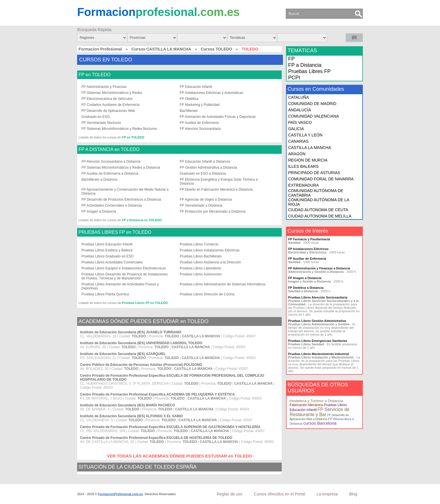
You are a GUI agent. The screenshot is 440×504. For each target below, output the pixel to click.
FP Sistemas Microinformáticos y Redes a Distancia (121, 168)
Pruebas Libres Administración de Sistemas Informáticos (223, 284)
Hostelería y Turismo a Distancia (316, 401)
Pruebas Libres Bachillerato (201, 256)
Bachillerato (189, 111)
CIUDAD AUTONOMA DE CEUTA (318, 210)
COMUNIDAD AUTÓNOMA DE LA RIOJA (318, 202)
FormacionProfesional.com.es (120, 494)
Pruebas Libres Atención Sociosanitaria (318, 297)
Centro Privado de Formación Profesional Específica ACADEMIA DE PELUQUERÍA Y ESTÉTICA (157, 394)
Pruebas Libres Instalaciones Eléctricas (210, 250)
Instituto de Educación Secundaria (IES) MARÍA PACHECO (127, 405)
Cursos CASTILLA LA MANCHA (161, 49)
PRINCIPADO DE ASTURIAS (314, 173)
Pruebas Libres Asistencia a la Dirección (210, 262)
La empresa (327, 494)
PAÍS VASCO (300, 122)
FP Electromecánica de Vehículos (107, 99)
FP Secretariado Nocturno (101, 123)
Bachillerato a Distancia (99, 180)
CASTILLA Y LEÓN (305, 135)
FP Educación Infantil (196, 87)
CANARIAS (298, 141)
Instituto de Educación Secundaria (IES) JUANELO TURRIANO (131, 332)
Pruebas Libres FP (309, 71)
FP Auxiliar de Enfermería (199, 123)
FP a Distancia (305, 65)
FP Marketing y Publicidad (200, 105)
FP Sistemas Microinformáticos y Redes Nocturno (119, 129)
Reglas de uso (230, 494)
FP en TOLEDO (95, 75)
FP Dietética (189, 99)
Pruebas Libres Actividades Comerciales (112, 262)
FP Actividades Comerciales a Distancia (112, 205)
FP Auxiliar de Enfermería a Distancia (110, 174)
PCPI (294, 78)
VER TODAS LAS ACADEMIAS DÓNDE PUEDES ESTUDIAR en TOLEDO (180, 456)
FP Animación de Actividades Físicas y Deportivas (218, 117)
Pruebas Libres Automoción (201, 274)
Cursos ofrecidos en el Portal (279, 494)
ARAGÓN (297, 154)
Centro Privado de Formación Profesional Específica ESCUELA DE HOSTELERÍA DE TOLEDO (156, 438)
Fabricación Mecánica (306, 405)
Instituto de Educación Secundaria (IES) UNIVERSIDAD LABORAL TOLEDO (141, 343)
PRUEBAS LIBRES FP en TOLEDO (115, 232)
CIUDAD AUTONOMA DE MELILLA (320, 216)
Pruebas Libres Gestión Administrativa (317, 321)
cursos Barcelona (320, 423)
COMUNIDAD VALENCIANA (313, 116)
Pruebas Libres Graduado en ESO (108, 256)
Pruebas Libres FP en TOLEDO (145, 303)
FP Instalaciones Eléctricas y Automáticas (211, 93)
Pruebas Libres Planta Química (105, 294)
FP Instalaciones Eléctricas (308, 249)
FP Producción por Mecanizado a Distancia (213, 211)
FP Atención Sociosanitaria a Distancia (111, 162)
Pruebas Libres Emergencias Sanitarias (318, 341)
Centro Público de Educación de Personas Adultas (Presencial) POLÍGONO (141, 365)
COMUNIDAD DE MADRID (312, 104)
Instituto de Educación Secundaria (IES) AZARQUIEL (123, 354)
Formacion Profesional (100, 49)
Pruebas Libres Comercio (199, 244)
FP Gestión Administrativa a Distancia (208, 168)
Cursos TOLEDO (216, 49)
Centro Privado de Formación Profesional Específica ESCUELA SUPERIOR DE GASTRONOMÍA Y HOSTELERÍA (170, 427)
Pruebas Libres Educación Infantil (107, 244)
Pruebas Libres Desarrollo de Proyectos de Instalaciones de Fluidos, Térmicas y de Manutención (125, 276)
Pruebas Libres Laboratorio (200, 268)
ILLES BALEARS (303, 166)
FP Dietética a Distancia (306, 288)
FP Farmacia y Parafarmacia (309, 239)
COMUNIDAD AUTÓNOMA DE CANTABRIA (316, 193)
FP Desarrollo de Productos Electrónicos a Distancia (121, 199)
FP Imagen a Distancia (99, 211)
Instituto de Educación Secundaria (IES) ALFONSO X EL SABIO (131, 416)
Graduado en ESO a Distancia (203, 174)
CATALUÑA (298, 97)
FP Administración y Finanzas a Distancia (319, 268)
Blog (353, 494)
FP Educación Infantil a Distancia (205, 162)
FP (291, 59)
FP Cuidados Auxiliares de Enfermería (110, 105)
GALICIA (296, 129)
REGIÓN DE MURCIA (308, 160)
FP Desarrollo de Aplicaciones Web (108, 111)
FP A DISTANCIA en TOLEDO (109, 150)
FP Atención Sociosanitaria (200, 129)
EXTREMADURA (303, 185)
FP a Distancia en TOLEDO (142, 220)
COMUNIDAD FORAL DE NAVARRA (321, 179)
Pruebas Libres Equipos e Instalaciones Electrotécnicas (124, 268)
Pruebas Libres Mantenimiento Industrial (318, 354)
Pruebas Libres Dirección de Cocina (207, 294)
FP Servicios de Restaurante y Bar (319, 412)
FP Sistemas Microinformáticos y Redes (112, 93)
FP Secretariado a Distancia (201, 205)
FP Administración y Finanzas (104, 87)
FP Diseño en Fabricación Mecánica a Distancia (216, 189)
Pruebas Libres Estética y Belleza (107, 250)
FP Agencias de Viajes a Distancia (206, 199)
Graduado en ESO (96, 117)
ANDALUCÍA (299, 110)
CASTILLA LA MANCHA (309, 148)
